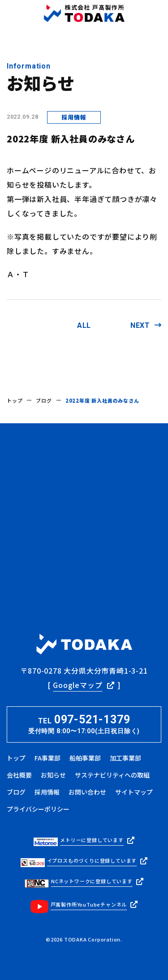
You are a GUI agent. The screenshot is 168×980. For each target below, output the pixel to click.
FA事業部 (47, 758)
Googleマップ (78, 685)
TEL (84, 725)
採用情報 (47, 792)
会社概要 (19, 775)
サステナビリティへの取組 (112, 775)
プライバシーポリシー (38, 809)
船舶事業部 (85, 758)
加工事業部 (125, 758)
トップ (15, 400)
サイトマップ (134, 792)
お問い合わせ (87, 792)
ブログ (44, 400)
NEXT (140, 325)
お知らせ (53, 775)
